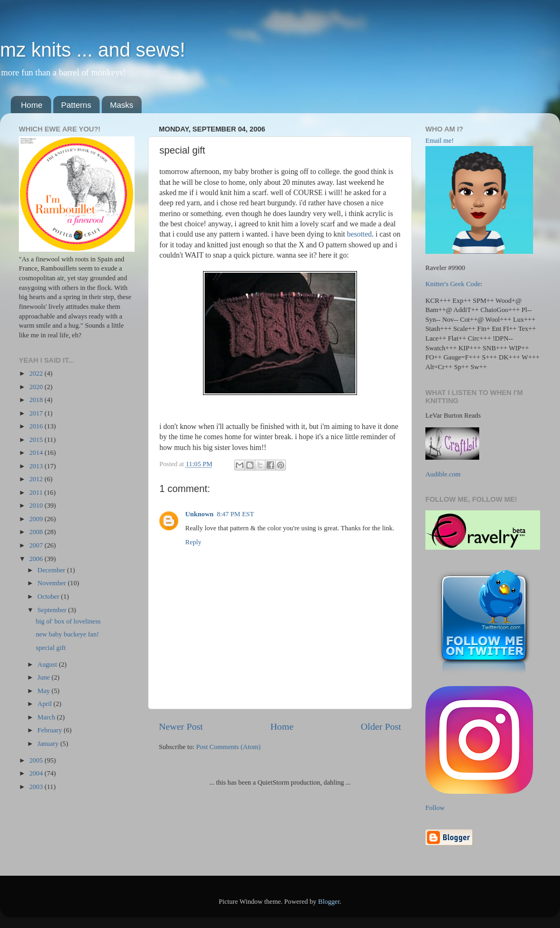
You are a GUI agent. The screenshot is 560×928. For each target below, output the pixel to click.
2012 (37, 479)
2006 (37, 559)
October (50, 597)
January (49, 744)
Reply (193, 542)
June (45, 677)
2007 (37, 545)
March (47, 717)
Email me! (440, 141)
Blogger (329, 902)
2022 (37, 373)
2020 (37, 387)
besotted (359, 234)
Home (32, 105)
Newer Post (181, 726)
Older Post (381, 726)
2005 (37, 760)
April (46, 704)
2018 (37, 400)
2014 (37, 453)
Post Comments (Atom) (228, 747)
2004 (37, 773)
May (45, 691)
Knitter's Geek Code (453, 284)
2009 (37, 519)
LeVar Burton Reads (453, 415)
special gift (51, 648)
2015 (37, 440)
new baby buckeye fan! (67, 634)
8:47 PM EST (236, 514)
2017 (37, 413)
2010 (37, 505)
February (51, 730)
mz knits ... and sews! (93, 50)
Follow (435, 808)
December (52, 570)
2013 (37, 466)
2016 (37, 426)
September (53, 610)
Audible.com (443, 474)
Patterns (76, 105)
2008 (37, 532)
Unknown (199, 514)
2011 (37, 493)
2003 (37, 787)
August (48, 664)
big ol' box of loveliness (68, 621)
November (53, 583)
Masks (121, 105)
